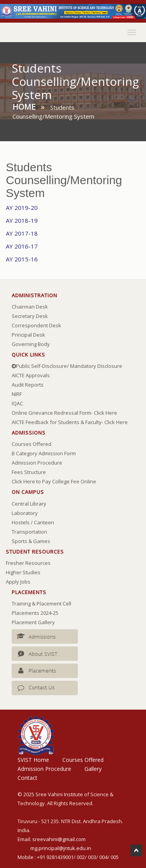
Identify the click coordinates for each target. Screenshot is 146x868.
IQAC (17, 403)
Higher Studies (23, 572)
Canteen (44, 522)
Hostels (21, 522)
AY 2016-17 (22, 246)
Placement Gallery (33, 622)
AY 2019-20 (22, 208)
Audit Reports (28, 385)
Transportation (29, 532)
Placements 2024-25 (35, 613)
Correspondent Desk (36, 325)
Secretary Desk (30, 316)
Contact (27, 778)
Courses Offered (32, 444)
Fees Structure (29, 472)
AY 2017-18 (22, 233)
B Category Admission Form (44, 453)
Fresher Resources (28, 563)
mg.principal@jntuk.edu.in (61, 848)
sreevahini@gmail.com (59, 839)
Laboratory (25, 513)
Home (24, 107)
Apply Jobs (18, 582)
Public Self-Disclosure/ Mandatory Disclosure (67, 366)
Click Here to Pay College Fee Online (54, 481)
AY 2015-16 (22, 259)
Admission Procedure (37, 463)
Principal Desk (28, 335)
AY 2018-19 (22, 220)
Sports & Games (31, 541)
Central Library (29, 504)
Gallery (93, 769)
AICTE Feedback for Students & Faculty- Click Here (70, 422)
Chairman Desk (30, 307)
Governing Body (31, 344)
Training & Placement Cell (41, 604)
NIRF (17, 394)
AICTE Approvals (31, 375)
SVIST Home (33, 760)
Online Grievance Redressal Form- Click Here (64, 413)
